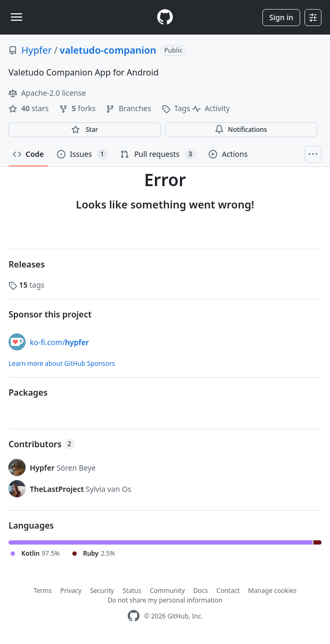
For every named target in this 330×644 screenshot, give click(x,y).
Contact (228, 591)
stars (30, 108)
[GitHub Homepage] (134, 616)
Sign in (281, 17)
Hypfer (36, 50)
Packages (28, 392)
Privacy (71, 591)
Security (102, 591)
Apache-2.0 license (47, 93)
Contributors (42, 444)
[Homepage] (165, 17)
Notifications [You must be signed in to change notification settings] (241, 129)
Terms (43, 591)
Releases (27, 264)
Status (132, 591)
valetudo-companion (108, 50)
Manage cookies (272, 591)
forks (78, 108)
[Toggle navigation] (16, 17)
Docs (201, 591)
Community (167, 591)
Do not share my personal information (165, 600)
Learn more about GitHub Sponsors (62, 363)
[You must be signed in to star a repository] (85, 130)
